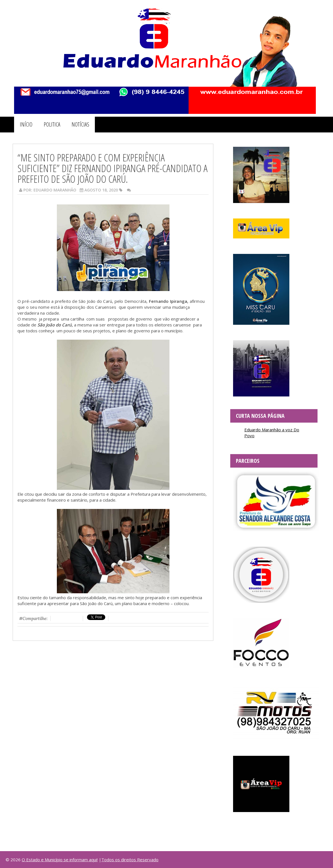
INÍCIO (26, 124)
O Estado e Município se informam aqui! (60, 860)
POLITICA (52, 124)
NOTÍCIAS (80, 124)
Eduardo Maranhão (55, 190)
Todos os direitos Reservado (130, 860)
